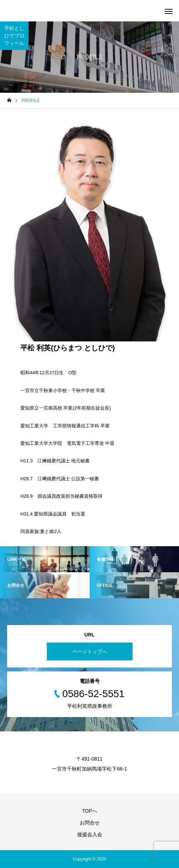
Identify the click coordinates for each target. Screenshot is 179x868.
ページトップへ (90, 651)
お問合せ (90, 823)
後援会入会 (90, 834)
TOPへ (89, 811)
